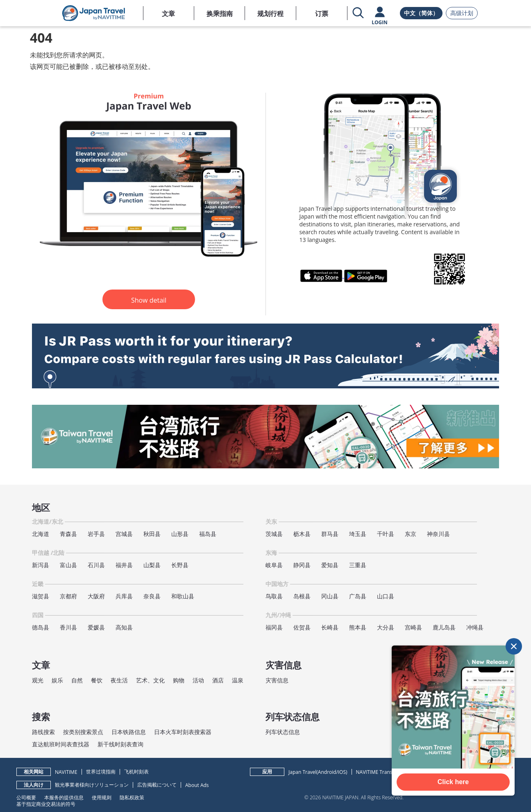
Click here (453, 782)
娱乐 (57, 680)
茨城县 (274, 534)
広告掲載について (157, 785)
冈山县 (330, 596)
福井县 (124, 565)
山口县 (386, 596)
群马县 (330, 534)
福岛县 (208, 534)
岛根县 (302, 596)
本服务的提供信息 (64, 797)
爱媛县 (96, 627)
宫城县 (124, 534)
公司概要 (26, 797)
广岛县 (358, 596)
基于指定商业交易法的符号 (46, 804)
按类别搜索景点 (83, 732)
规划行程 (270, 14)
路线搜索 (43, 732)
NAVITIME (66, 772)
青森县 (68, 534)
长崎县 (330, 627)
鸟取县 (274, 596)
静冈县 (302, 565)
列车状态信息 (283, 732)
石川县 (96, 565)
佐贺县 (302, 627)
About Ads (197, 785)
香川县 (68, 627)
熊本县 (358, 627)
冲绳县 (475, 627)
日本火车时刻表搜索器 (183, 732)
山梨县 (152, 565)
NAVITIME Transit (376, 772)
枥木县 (302, 534)
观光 (38, 680)
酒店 (218, 680)
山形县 (180, 534)
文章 (168, 14)
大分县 (386, 627)
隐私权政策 (132, 797)
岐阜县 (274, 565)
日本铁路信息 (129, 732)
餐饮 (97, 680)
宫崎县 (413, 627)
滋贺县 (41, 596)
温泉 (238, 680)
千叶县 (386, 534)
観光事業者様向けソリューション (92, 785)
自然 (77, 680)
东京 (411, 534)
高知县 (124, 627)
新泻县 (41, 565)
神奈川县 (438, 534)
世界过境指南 (101, 772)
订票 (322, 14)
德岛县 (41, 627)
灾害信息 (277, 680)
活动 (198, 680)
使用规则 (102, 797)
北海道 (41, 534)
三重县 (358, 565)
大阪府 (96, 596)
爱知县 (330, 565)
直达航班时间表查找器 (61, 744)
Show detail (149, 300)
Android (327, 772)
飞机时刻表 (136, 772)
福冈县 (274, 627)
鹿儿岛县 (444, 627)
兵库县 (124, 596)
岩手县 (96, 534)
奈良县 (152, 596)
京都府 (68, 596)
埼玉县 (358, 534)
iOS (342, 772)
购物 (179, 680)
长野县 (180, 565)
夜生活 (119, 680)
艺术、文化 (150, 680)
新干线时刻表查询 (120, 744)
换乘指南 (220, 14)
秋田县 (152, 534)
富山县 (68, 565)
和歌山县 (183, 596)
